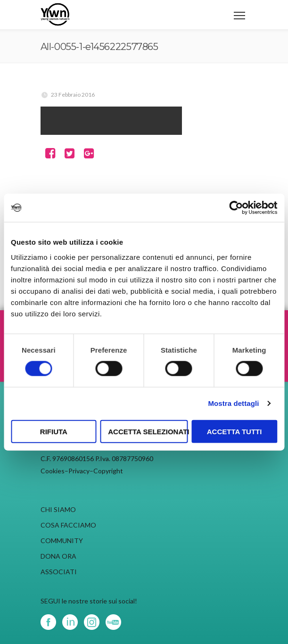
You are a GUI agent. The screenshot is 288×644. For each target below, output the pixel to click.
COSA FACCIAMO (68, 525)
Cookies (53, 471)
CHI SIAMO (58, 509)
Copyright (108, 471)
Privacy (79, 471)
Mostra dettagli (233, 403)
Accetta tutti (235, 431)
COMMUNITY (62, 541)
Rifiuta (54, 431)
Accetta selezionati (148, 431)
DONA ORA (58, 556)
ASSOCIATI (59, 572)
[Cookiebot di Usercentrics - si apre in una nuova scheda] (236, 208)
